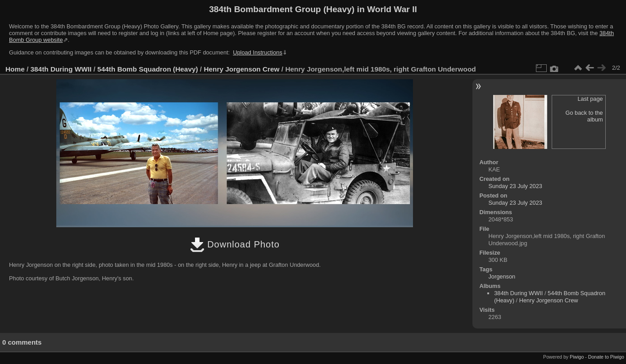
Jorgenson (502, 276)
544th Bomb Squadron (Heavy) (148, 69)
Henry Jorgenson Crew (241, 69)
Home (15, 69)
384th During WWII (61, 69)
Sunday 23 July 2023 (515, 186)
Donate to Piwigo (606, 357)
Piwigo (577, 357)
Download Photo (235, 244)
